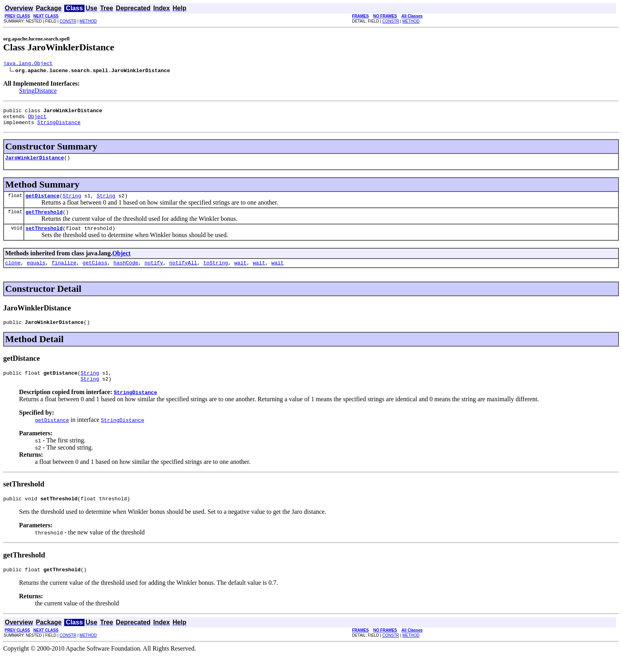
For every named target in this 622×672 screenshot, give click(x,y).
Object (37, 120)
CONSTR (68, 21)
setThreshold (44, 237)
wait (240, 273)
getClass (95, 273)
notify (154, 273)
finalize (64, 273)
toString (215, 273)
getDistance (42, 203)
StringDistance (38, 92)
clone (13, 273)
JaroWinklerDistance (35, 163)
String (72, 203)
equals (36, 273)
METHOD (88, 21)
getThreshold (44, 220)
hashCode (126, 273)
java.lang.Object (28, 64)
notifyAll (183, 273)
